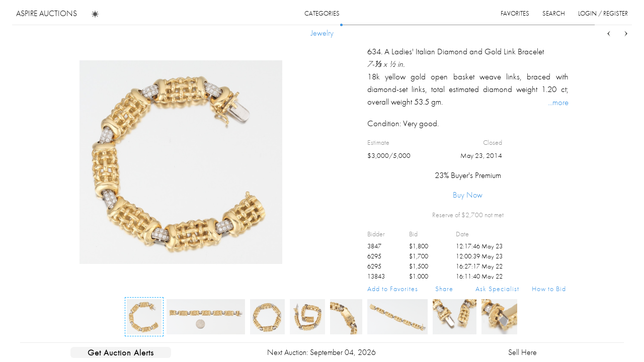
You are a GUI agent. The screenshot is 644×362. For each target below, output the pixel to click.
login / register (603, 13)
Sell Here (522, 352)
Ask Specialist (497, 289)
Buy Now (468, 195)
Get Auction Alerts (121, 352)
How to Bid (549, 289)
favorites (515, 13)
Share (444, 289)
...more (558, 102)
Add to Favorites (393, 289)
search (554, 13)
